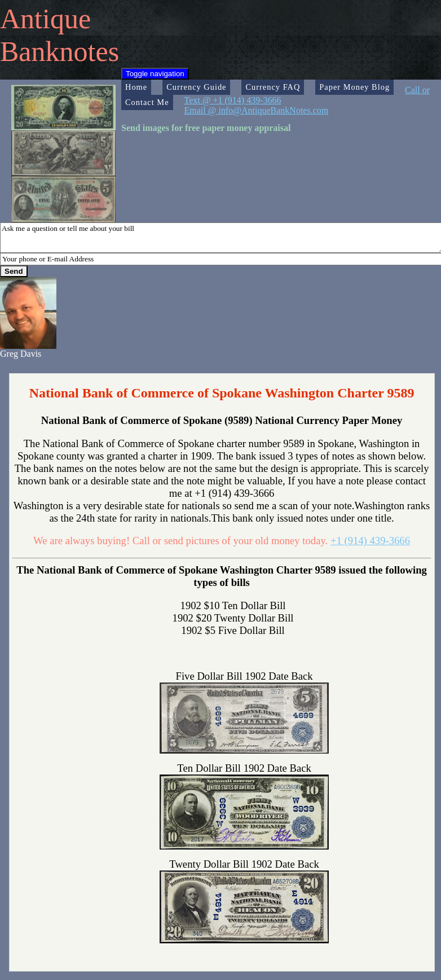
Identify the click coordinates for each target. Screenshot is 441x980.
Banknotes (59, 51)
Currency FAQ (273, 87)
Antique (45, 19)
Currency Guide (196, 87)
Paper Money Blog (354, 87)
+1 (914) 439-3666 (370, 541)
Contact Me (147, 102)
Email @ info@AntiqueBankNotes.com (257, 110)
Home (136, 87)
